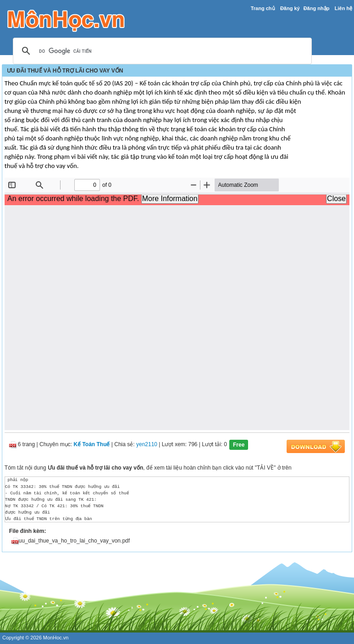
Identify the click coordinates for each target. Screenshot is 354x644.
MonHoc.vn (56, 638)
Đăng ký (290, 8)
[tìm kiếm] (161, 51)
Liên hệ (343, 8)
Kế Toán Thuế (91, 445)
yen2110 (147, 445)
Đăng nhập (317, 8)
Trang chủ (263, 8)
